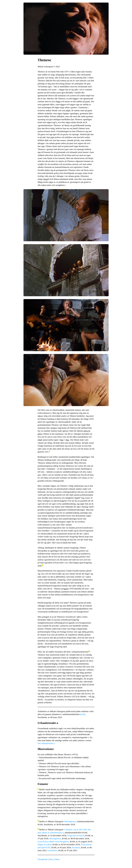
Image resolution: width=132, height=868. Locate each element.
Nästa (57, 859)
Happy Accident (45, 844)
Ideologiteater (70, 821)
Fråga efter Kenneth (76, 835)
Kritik (83, 714)
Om (46, 743)
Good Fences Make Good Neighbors (53, 842)
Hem (51, 859)
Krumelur (76, 847)
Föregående (43, 859)
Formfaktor (52, 850)
